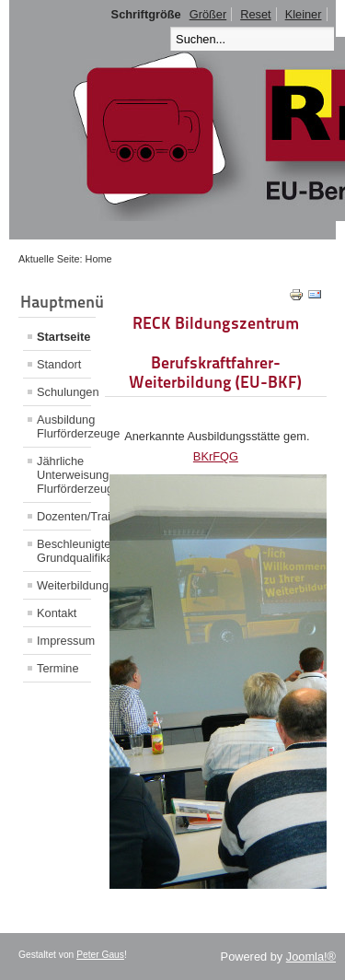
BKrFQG (216, 456)
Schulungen (64, 392)
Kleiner (304, 14)
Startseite (63, 337)
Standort (59, 364)
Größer (208, 14)
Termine (58, 668)
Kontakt (57, 613)
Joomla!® (311, 957)
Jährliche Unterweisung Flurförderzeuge (64, 475)
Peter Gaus (100, 955)
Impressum (64, 641)
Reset (255, 14)
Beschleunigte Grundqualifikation (64, 551)
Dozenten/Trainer (64, 516)
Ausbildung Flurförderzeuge (64, 426)
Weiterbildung (64, 585)
